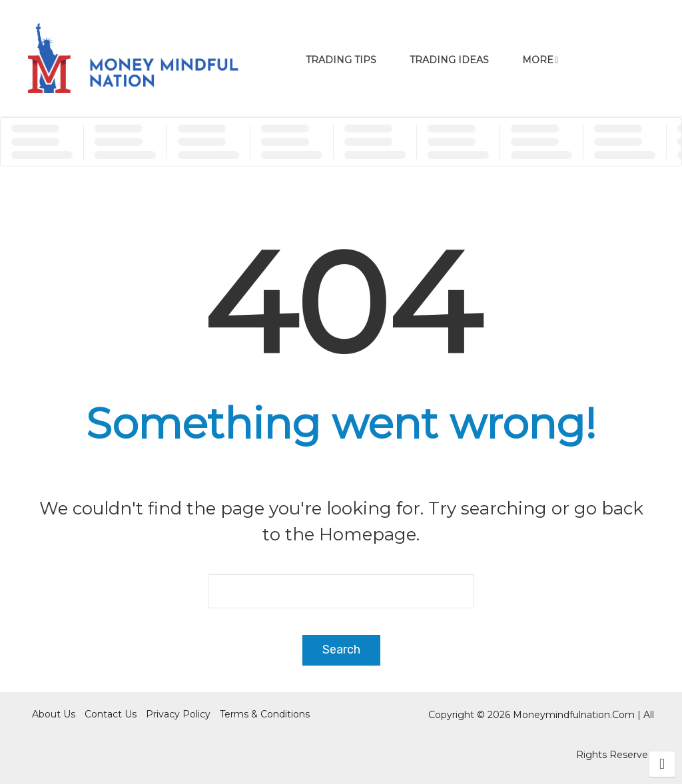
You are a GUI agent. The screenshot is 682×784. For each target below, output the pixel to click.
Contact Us (111, 714)
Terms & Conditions (265, 714)
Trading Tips (341, 60)
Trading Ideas (449, 60)
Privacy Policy (178, 714)
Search (341, 650)
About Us (54, 714)
